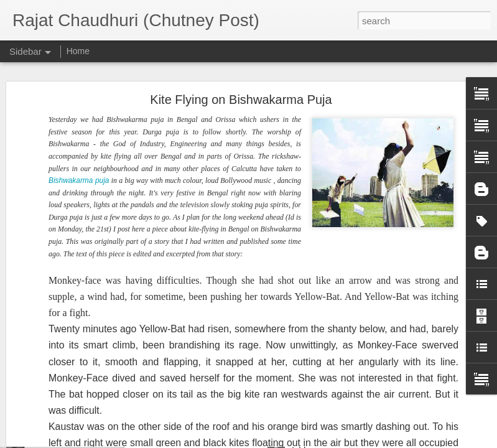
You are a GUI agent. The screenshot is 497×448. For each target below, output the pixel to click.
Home (78, 51)
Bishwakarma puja (79, 118)
